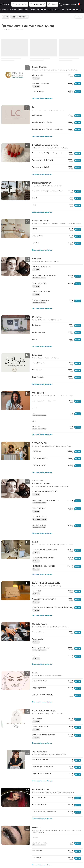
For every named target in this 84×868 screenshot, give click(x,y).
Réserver (78, 76)
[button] (20, 4)
